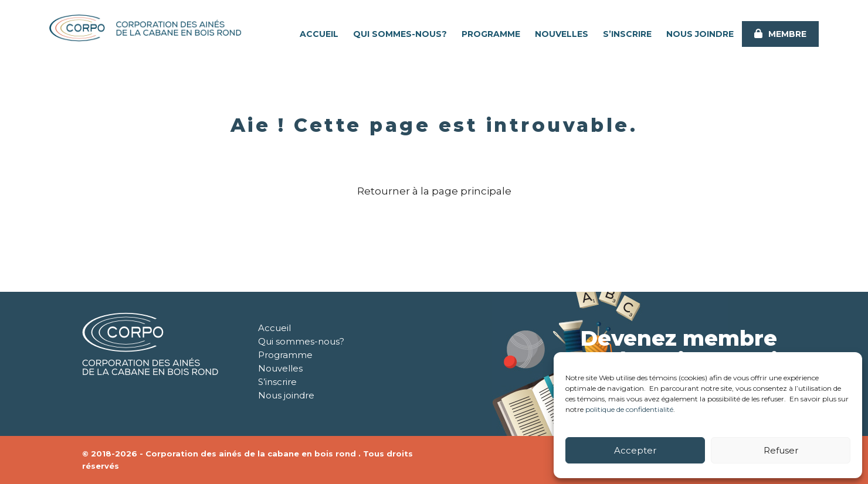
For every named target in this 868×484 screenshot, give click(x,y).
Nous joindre (700, 34)
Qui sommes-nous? (400, 34)
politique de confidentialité (629, 409)
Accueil (319, 34)
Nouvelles (562, 34)
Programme (491, 34)
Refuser (781, 450)
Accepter (635, 450)
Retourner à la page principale (434, 191)
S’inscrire (627, 34)
